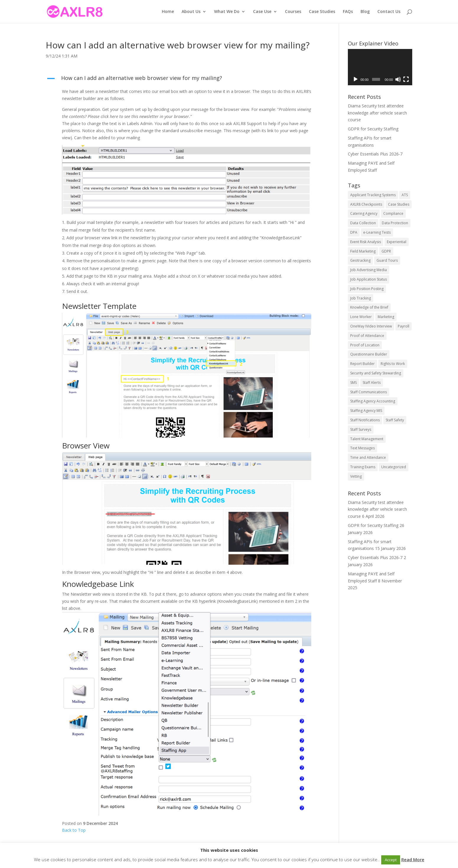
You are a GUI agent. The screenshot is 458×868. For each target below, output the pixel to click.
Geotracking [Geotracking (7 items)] (360, 260)
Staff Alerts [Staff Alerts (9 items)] (372, 383)
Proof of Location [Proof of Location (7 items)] (365, 345)
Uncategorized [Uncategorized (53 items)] (394, 467)
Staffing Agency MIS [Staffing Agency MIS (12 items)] (366, 411)
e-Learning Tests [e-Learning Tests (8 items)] (377, 232)
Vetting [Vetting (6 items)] (356, 476)
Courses (293, 12)
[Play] (356, 79)
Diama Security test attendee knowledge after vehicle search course (377, 113)
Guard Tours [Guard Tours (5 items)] (387, 260)
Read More (413, 859)
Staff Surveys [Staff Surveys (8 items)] (361, 429)
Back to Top (74, 830)
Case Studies (322, 12)
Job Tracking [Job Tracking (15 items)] (361, 298)
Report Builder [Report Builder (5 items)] (362, 364)
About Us (191, 12)
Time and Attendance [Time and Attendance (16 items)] (368, 457)
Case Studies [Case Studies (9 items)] (399, 204)
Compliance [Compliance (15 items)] (393, 213)
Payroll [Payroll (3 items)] (404, 326)
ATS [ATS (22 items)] (405, 195)
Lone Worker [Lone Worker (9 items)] (361, 317)
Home (168, 12)
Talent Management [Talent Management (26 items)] (367, 439)
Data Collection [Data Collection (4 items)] (363, 223)
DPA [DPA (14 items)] (354, 232)
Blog (365, 12)
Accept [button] (391, 860)
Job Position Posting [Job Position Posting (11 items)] (367, 289)
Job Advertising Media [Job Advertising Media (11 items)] (369, 270)
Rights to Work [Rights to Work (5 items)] (393, 364)
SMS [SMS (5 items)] (353, 383)
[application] (380, 67)
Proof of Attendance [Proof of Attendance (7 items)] (367, 336)
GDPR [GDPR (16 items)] (386, 251)
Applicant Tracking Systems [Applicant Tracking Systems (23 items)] (373, 195)
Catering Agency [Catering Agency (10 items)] (364, 213)
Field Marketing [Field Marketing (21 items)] (363, 251)
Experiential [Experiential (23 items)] (397, 242)
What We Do (227, 12)
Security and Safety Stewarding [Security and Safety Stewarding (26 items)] (376, 373)
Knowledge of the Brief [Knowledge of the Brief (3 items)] (369, 307)
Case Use (262, 12)
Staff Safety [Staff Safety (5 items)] (395, 420)
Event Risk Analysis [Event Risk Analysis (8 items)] (366, 242)
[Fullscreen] (406, 79)
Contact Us (389, 12)
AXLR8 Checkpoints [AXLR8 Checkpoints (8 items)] (366, 204)
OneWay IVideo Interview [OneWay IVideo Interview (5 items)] (371, 326)
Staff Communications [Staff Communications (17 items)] (369, 392)
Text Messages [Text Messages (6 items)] (362, 448)
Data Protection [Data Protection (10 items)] (395, 223)
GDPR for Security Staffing (373, 129)
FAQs (348, 12)
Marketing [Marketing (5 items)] (386, 317)
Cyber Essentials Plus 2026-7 (375, 154)
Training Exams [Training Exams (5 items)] (363, 467)
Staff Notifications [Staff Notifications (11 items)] (365, 420)
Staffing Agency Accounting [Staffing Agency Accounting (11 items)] (373, 401)
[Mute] (398, 79)
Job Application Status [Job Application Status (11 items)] (369, 279)
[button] (182, 79)
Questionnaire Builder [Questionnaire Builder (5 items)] (369, 354)
